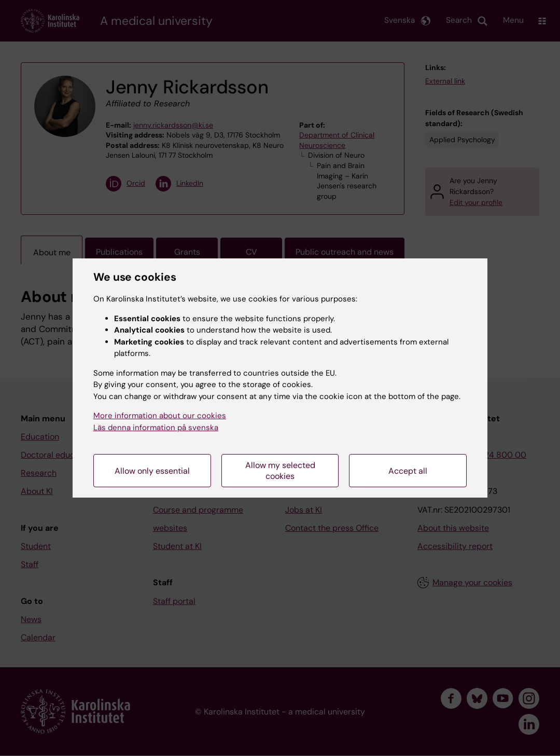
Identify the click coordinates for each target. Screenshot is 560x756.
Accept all (408, 471)
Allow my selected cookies (280, 471)
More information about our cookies (160, 416)
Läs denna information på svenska (156, 428)
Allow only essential (152, 471)
